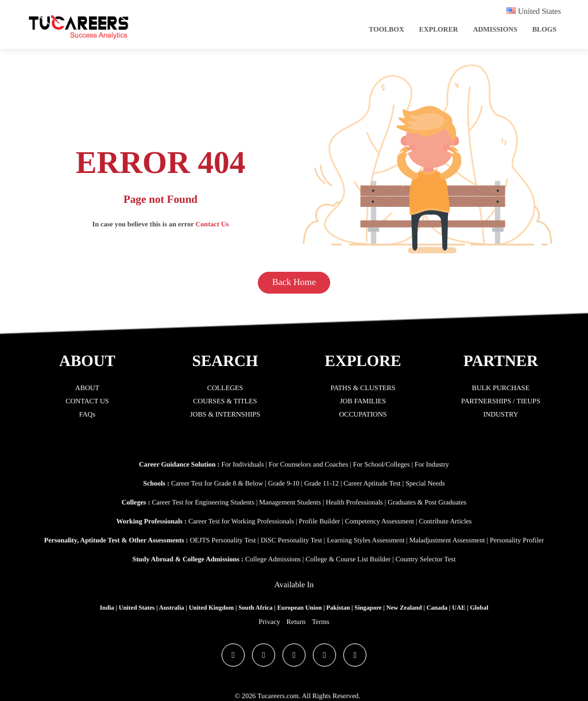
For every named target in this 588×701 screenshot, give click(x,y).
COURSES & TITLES (225, 401)
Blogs (544, 29)
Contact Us (212, 224)
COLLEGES (225, 388)
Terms (320, 621)
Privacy (270, 621)
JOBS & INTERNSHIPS (225, 414)
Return (296, 621)
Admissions (495, 29)
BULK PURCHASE (501, 388)
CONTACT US (87, 401)
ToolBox (386, 29)
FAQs (87, 414)
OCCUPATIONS (363, 414)
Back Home (294, 282)
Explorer (439, 29)
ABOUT (87, 388)
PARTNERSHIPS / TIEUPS (501, 401)
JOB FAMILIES (363, 401)
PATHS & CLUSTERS (363, 388)
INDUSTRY (500, 414)
